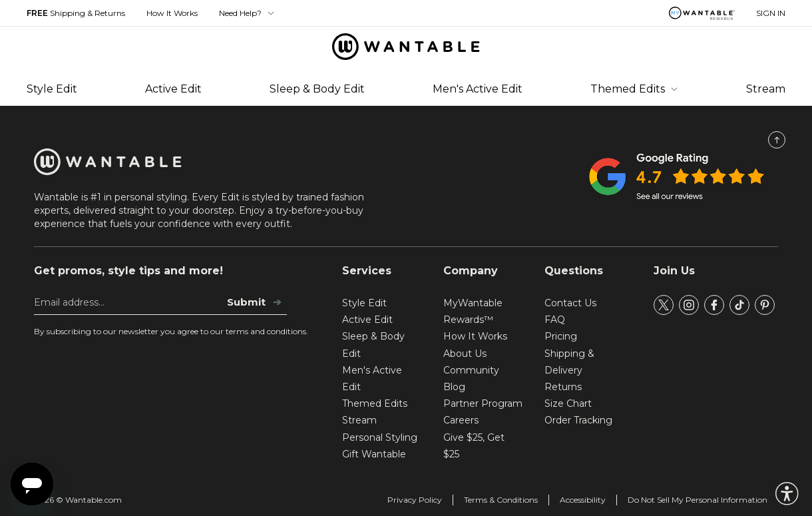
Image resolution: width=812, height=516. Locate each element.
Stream (766, 89)
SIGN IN (771, 13)
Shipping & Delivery (569, 362)
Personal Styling (380, 437)
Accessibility (583, 500)
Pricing (561, 336)
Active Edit (173, 89)
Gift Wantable (374, 454)
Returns (563, 387)
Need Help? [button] (247, 13)
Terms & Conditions (501, 500)
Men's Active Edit (478, 89)
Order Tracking (578, 420)
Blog (454, 387)
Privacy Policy (415, 500)
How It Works (172, 13)
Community (471, 370)
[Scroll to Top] (777, 140)
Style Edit (52, 89)
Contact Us (570, 303)
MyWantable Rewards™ (473, 311)
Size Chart (568, 403)
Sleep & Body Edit (317, 89)
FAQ (555, 320)
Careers (461, 420)
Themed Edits (634, 89)
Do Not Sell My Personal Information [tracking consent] (698, 500)
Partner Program (483, 403)
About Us (465, 354)
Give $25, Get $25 (474, 446)
